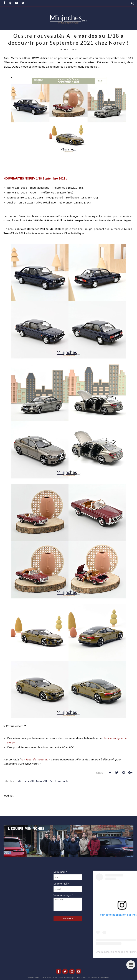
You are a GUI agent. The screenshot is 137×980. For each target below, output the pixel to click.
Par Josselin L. (59, 781)
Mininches (35, 977)
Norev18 (41, 781)
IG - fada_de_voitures (34, 759)
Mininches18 (25, 781)
